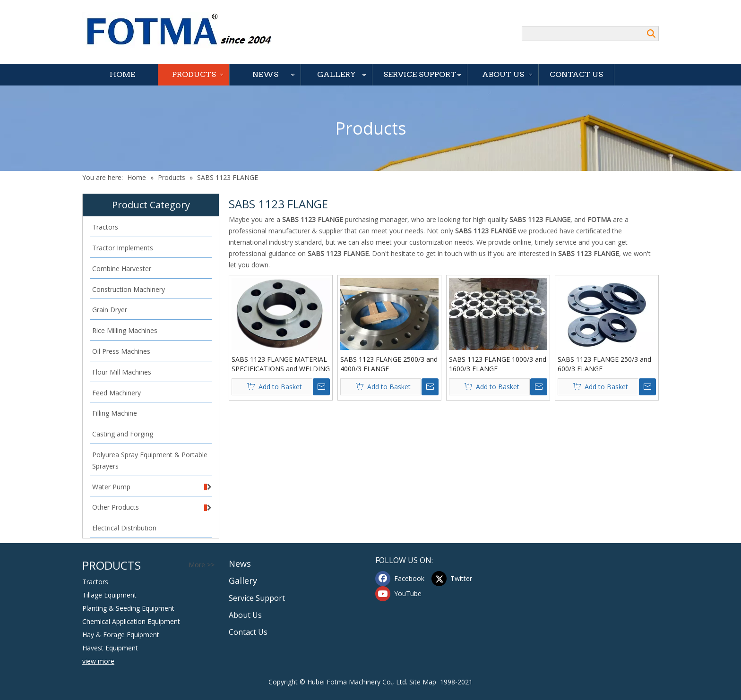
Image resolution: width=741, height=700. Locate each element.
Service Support (420, 74)
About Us (503, 74)
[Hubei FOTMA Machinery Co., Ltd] (184, 31)
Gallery (336, 74)
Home (122, 74)
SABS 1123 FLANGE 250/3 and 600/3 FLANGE (604, 364)
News (265, 74)
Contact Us (576, 74)
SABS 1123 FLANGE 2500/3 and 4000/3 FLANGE (389, 364)
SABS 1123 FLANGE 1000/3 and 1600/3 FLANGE (498, 364)
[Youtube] (401, 594)
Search (651, 34)
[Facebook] (401, 579)
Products (194, 74)
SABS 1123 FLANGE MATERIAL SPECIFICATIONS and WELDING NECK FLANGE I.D (281, 364)
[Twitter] (457, 579)
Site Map (423, 682)
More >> (202, 565)
